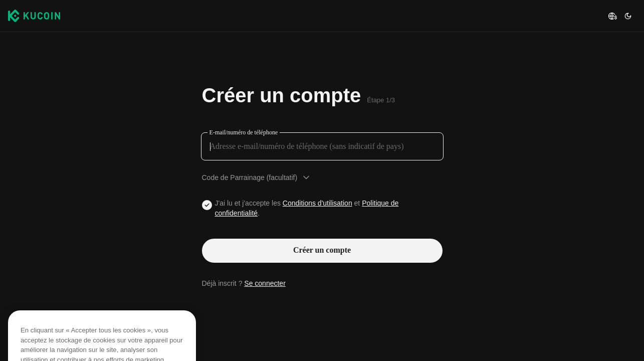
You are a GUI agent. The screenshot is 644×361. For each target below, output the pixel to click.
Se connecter (265, 283)
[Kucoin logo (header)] (34, 16)
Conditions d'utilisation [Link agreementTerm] (317, 203)
